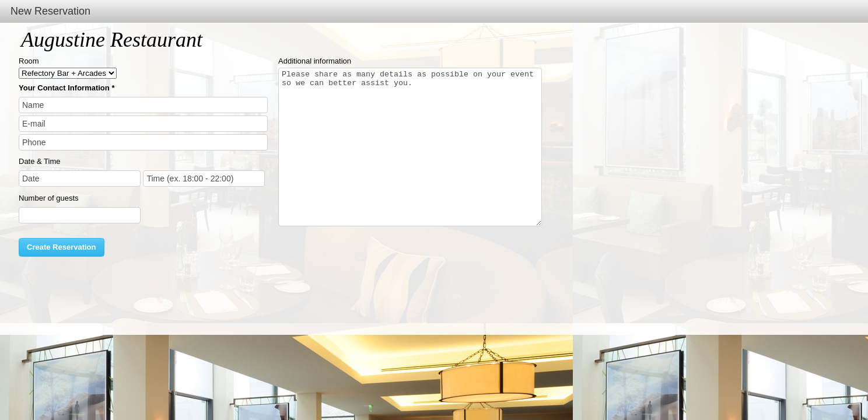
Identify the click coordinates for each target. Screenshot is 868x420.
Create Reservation (62, 247)
